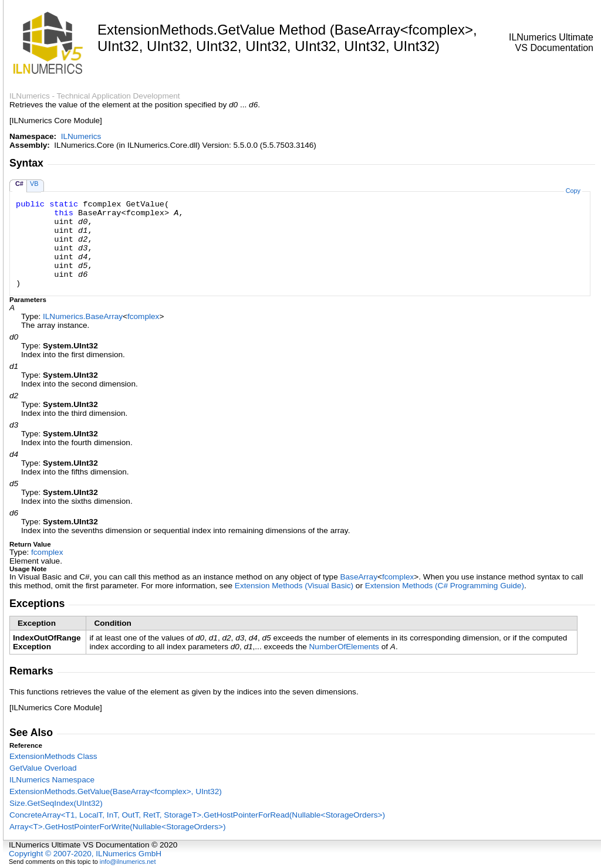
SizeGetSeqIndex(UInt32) (56, 803)
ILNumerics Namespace (52, 780)
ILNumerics (81, 136)
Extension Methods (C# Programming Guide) (445, 586)
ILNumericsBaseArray (83, 316)
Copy (573, 191)
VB (34, 184)
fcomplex (143, 316)
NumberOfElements (344, 647)
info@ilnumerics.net (128, 862)
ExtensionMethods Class (53, 756)
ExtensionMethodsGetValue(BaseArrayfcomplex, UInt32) (116, 791)
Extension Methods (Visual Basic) (294, 586)
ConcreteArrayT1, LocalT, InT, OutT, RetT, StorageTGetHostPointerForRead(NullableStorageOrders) (197, 815)
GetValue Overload (43, 768)
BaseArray (358, 577)
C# (19, 184)
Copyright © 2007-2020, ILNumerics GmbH (85, 854)
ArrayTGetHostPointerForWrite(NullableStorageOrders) (118, 827)
